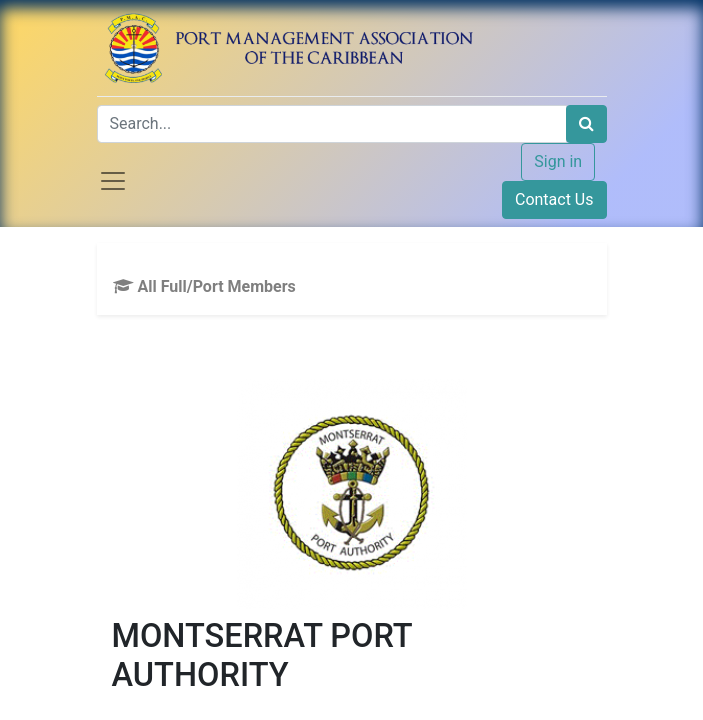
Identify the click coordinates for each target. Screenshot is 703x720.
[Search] (586, 124)
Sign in (558, 161)
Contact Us (554, 199)
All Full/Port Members (204, 286)
